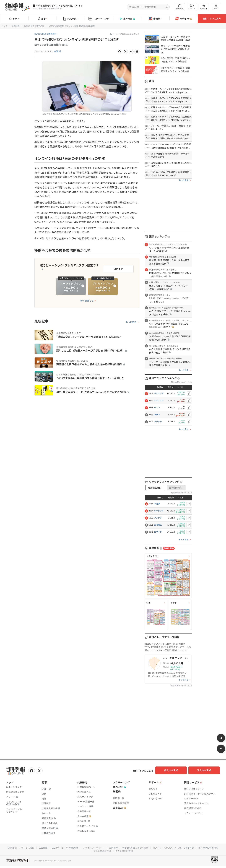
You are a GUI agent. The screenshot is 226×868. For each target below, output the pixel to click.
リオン (157, 408)
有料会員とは (87, 300)
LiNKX (157, 415)
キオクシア (159, 394)
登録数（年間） (176, 488)
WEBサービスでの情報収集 (64, 847)
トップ (14, 19)
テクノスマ (159, 401)
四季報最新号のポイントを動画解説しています (59, 6)
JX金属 (157, 504)
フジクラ (158, 422)
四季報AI (184, 19)
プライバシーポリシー (93, 847)
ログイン (216, 7)
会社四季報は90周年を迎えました (47, 9)
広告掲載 (41, 847)
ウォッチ (204, 7)
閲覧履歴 (180, 7)
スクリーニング (99, 19)
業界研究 (127, 19)
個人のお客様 (174, 770)
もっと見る (131, 321)
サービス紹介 (25, 847)
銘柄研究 (71, 19)
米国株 (155, 19)
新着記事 (15, 26)
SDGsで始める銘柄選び (34, 26)
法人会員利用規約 (124, 850)
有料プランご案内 (212, 19)
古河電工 (158, 525)
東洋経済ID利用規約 (211, 847)
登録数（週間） (155, 488)
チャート (192, 7)
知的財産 (113, 847)
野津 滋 (58, 52)
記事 (43, 19)
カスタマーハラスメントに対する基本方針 (175, 847)
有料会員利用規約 (102, 850)
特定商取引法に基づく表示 (136, 847)
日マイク (158, 532)
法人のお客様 (206, 770)
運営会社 (9, 847)
